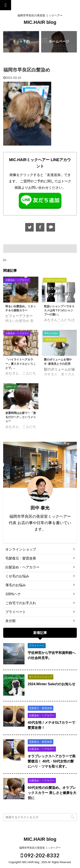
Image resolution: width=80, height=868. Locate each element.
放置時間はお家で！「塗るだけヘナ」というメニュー (21, 417)
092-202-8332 (40, 855)
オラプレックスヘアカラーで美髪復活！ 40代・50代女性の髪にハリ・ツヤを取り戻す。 (52, 761)
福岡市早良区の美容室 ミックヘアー (40, 848)
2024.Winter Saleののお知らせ (52, 684)
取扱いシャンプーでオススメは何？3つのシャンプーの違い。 (59, 310)
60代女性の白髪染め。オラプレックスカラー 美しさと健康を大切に (52, 793)
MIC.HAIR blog (40, 22)
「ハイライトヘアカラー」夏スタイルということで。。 (21, 364)
